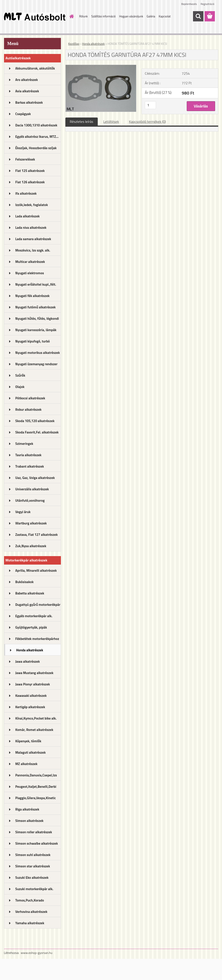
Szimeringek (24, 444)
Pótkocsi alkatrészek (30, 398)
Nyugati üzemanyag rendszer (36, 364)
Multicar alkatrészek (30, 262)
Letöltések (111, 122)
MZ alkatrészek (26, 764)
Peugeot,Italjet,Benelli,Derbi (36, 787)
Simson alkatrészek (29, 821)
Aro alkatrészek (27, 80)
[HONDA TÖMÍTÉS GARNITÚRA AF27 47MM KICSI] (101, 67)
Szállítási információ (103, 16)
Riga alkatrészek (27, 809)
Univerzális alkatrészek (32, 489)
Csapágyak (23, 114)
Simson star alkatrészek (33, 866)
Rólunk (83, 16)
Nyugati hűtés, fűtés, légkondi (37, 319)
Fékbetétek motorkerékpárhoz (37, 639)
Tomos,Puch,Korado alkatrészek (30, 902)
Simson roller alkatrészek (34, 832)
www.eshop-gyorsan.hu (37, 953)
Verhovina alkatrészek (31, 912)
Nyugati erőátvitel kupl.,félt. (36, 284)
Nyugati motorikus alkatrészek (38, 353)
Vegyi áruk (23, 512)
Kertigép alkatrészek (30, 707)
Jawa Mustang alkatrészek (34, 673)
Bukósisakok (25, 582)
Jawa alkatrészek (28, 661)
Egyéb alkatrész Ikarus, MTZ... (37, 137)
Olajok (20, 387)
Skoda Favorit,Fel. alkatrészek (37, 432)
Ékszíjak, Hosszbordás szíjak (36, 148)
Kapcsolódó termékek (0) (147, 122)
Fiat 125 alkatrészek (30, 171)
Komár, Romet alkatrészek (34, 730)
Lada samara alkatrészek (33, 239)
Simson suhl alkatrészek (33, 855)
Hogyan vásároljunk (131, 16)
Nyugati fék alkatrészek (33, 296)
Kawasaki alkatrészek (31, 696)
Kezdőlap (74, 44)
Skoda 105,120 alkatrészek (35, 421)
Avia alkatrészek (27, 91)
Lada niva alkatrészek (31, 228)
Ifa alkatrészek (26, 193)
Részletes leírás (82, 122)
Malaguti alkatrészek (31, 752)
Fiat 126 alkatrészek (30, 182)
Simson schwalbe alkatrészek (37, 843)
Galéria (151, 16)
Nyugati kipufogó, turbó (33, 341)
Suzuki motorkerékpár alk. (34, 889)
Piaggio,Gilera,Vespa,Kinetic (36, 798)
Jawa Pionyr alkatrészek (33, 684)
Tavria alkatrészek (28, 455)
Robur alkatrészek (29, 410)
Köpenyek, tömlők (28, 741)
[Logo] (35, 17)
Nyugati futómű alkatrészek (36, 307)
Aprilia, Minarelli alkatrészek (36, 570)
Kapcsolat (165, 16)
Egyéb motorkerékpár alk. (34, 616)
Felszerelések (25, 159)
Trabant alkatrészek (30, 466)
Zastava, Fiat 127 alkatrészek (37, 535)
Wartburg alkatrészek (31, 523)
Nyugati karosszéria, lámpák (36, 330)
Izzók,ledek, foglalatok (32, 205)
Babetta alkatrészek (30, 593)
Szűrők (20, 375)
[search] (198, 16)
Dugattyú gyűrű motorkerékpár (38, 605)
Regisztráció (207, 4)
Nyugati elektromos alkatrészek (30, 274)
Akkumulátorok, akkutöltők (35, 68)
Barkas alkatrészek (29, 102)
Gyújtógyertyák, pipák (31, 627)
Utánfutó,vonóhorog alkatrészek (30, 502)
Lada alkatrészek (28, 216)
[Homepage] (71, 16)
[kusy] (150, 105)
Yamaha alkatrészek (30, 923)
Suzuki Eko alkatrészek (32, 878)
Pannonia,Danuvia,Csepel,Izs (36, 775)
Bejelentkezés (189, 4)
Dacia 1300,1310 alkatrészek (36, 125)
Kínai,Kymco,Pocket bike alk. (36, 718)
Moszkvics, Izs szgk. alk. (33, 250)
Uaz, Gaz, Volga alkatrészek (35, 478)
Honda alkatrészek (30, 650)
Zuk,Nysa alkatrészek (31, 546)
